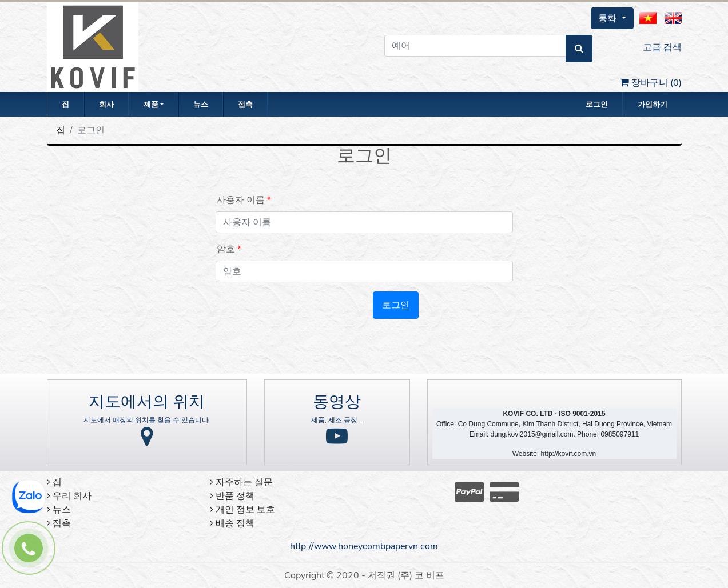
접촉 (245, 105)
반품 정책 (232, 496)
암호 (226, 249)
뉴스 (201, 105)
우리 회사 (69, 496)
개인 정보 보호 (242, 510)
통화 (608, 18)
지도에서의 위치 (147, 402)
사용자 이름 (241, 200)
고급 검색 (662, 47)
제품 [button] (151, 105)
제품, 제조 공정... (337, 420)
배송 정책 (232, 523)
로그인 (597, 105)
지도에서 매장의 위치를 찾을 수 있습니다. (147, 420)
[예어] (475, 46)
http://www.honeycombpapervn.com (364, 546)
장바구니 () (651, 83)
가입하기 (653, 105)
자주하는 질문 (241, 482)
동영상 (337, 402)
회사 (106, 105)
